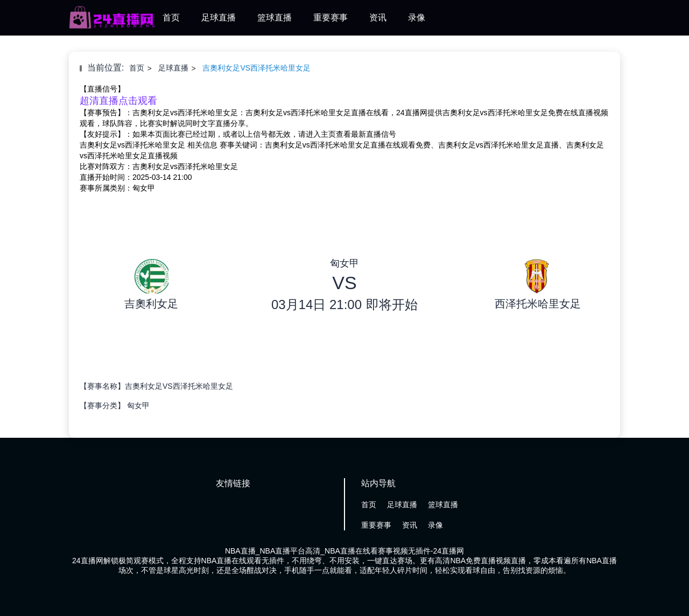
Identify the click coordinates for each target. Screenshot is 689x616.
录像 (417, 17)
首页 (171, 17)
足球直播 (219, 17)
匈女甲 (138, 405)
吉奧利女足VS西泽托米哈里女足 (256, 68)
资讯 (378, 17)
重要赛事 (331, 17)
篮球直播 (275, 17)
